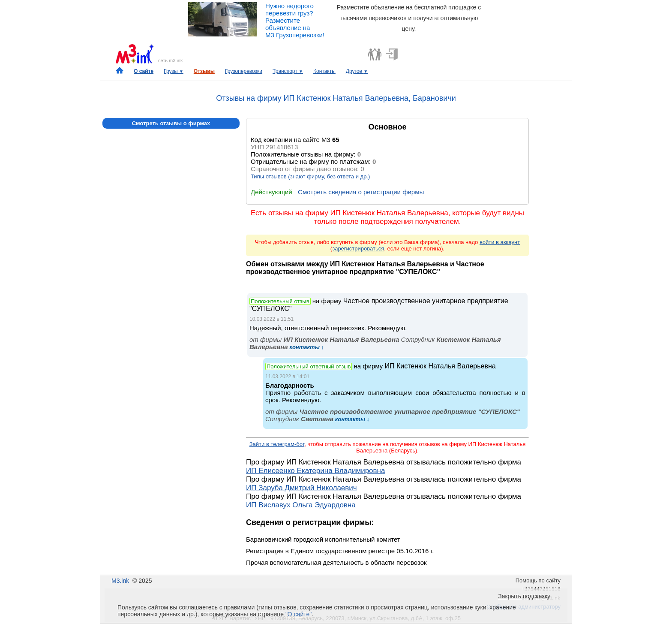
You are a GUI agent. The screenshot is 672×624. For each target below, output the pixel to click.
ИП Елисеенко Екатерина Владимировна (315, 471)
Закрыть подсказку (524, 596)
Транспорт (288, 71)
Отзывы (204, 71)
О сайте (144, 71)
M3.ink (120, 581)
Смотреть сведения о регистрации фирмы (361, 192)
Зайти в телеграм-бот (277, 444)
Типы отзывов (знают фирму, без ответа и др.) (310, 176)
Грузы (174, 71)
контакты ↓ (306, 347)
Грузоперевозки (244, 71)
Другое (357, 71)
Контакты (324, 71)
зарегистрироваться (358, 249)
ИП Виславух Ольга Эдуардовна (301, 505)
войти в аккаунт (500, 242)
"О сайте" (298, 614)
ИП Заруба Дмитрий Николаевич (301, 488)
